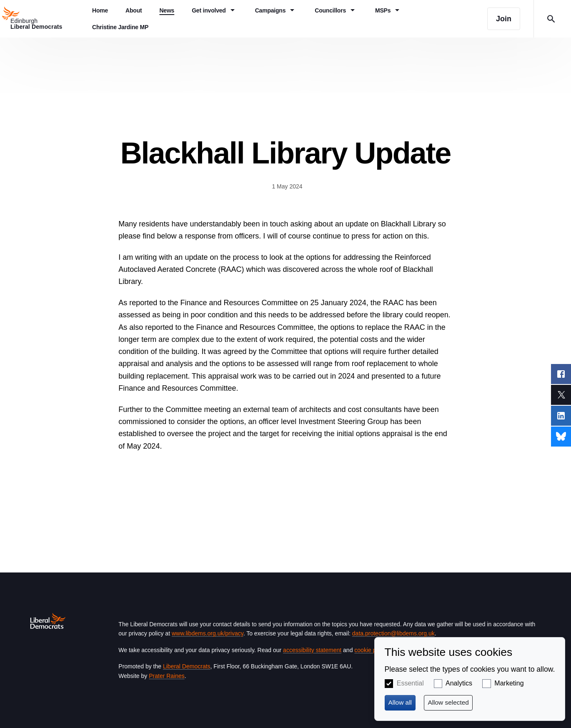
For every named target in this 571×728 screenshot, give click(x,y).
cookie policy (371, 650)
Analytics (459, 683)
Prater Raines (167, 676)
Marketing (509, 683)
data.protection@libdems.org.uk (393, 633)
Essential (410, 683)
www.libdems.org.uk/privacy (208, 633)
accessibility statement (312, 650)
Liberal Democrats (187, 666)
